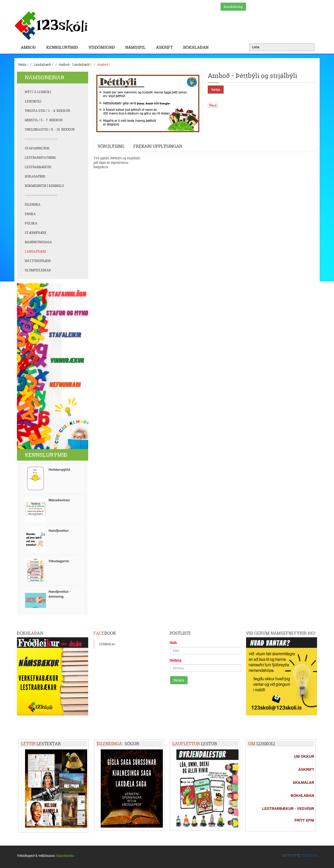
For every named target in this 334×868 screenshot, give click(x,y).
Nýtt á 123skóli (38, 92)
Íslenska (33, 204)
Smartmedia (65, 856)
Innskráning (233, 7)
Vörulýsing (111, 146)
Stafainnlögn (37, 148)
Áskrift (166, 47)
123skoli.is (107, 644)
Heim (22, 65)
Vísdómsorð (103, 47)
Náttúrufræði (38, 261)
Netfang (175, 660)
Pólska (31, 223)
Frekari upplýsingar (158, 146)
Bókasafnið (35, 176)
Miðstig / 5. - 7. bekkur (44, 120)
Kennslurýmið (63, 47)
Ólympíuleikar (38, 270)
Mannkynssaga (38, 242)
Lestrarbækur (38, 167)
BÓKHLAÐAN (196, 47)
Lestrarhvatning (40, 158)
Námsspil (137, 47)
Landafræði (42, 65)
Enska (30, 214)
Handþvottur (59, 531)
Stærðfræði (35, 233)
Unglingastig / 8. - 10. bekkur (50, 129)
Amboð (30, 47)
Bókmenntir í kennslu (44, 186)
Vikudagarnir (59, 561)
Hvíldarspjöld (59, 470)
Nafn (173, 643)
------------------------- (41, 139)
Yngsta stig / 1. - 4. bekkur (47, 111)
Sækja (216, 90)
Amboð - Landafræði (74, 65)
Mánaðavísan (59, 500)
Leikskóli (33, 101)
